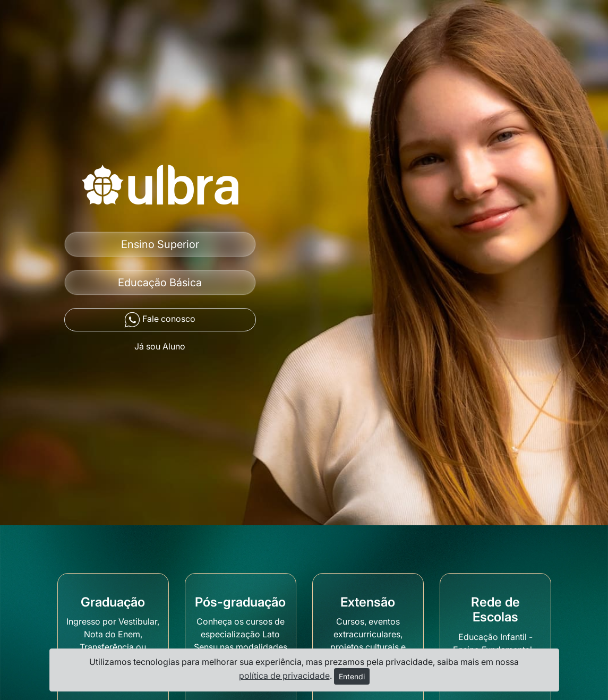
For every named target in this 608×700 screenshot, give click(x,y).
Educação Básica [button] (160, 283)
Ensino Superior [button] (160, 244)
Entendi (352, 676)
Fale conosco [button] (160, 320)
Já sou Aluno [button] (160, 346)
